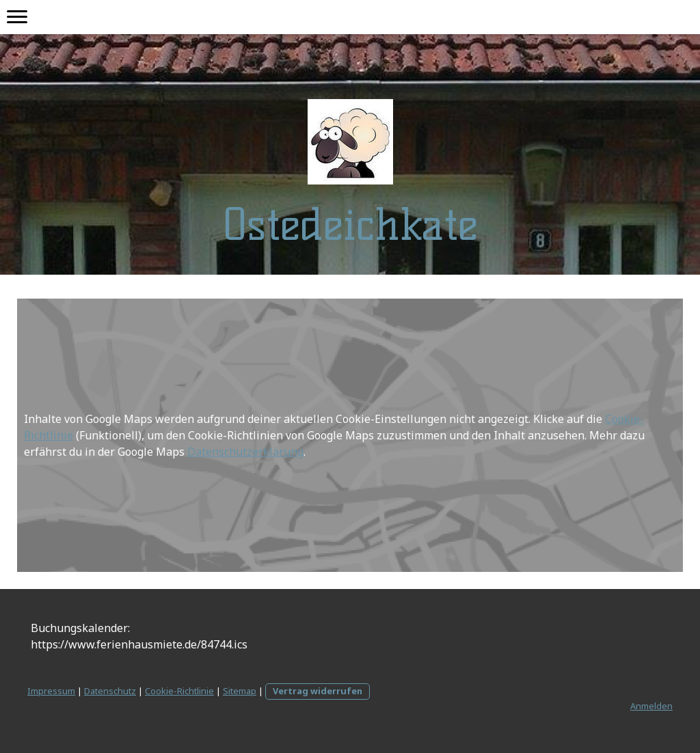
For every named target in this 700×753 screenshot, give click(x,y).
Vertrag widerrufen (318, 691)
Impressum (51, 691)
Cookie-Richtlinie (179, 691)
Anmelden (651, 706)
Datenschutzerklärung (245, 452)
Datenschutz (110, 691)
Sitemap (240, 691)
